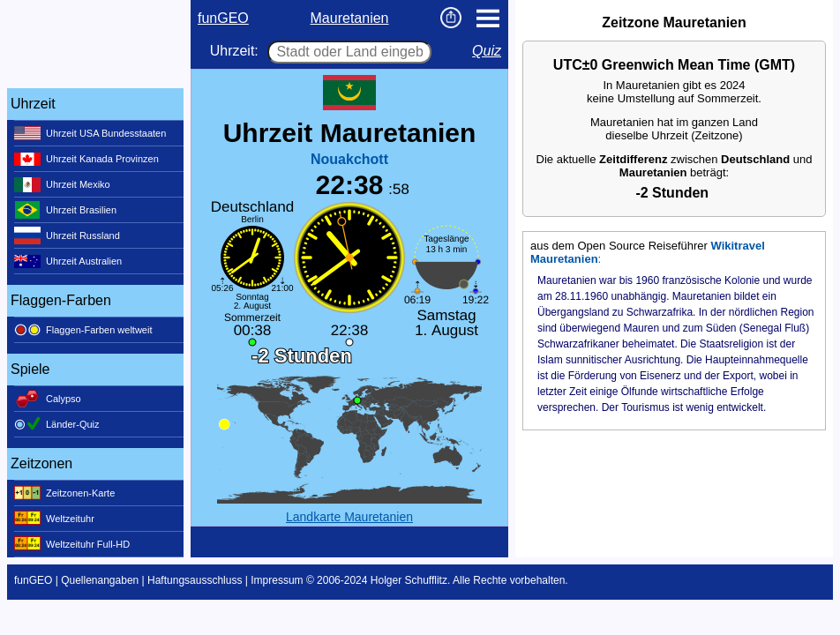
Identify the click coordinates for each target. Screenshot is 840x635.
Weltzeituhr (54, 519)
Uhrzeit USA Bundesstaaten (90, 133)
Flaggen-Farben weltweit (83, 330)
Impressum (277, 580)
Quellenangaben (100, 580)
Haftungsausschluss (195, 580)
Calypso (48, 399)
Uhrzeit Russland (67, 235)
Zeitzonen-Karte (64, 493)
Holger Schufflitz (409, 580)
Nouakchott (349, 159)
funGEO (223, 18)
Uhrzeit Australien (68, 261)
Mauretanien (350, 18)
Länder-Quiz (57, 424)
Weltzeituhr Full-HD (72, 544)
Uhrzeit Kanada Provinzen (86, 159)
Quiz (487, 51)
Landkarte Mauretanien (349, 517)
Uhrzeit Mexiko (62, 184)
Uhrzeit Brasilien (65, 210)
